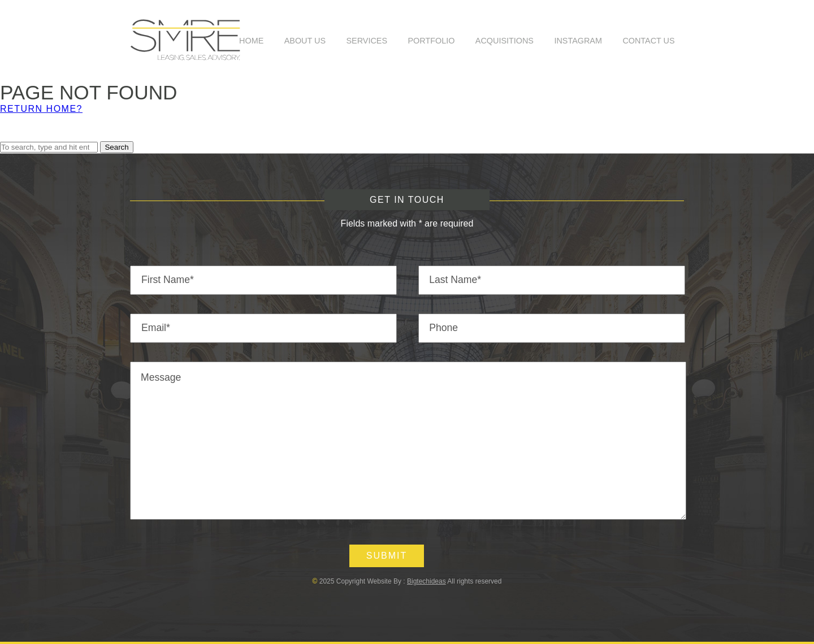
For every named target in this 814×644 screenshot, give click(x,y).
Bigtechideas (427, 581)
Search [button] (116, 147)
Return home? (41, 109)
